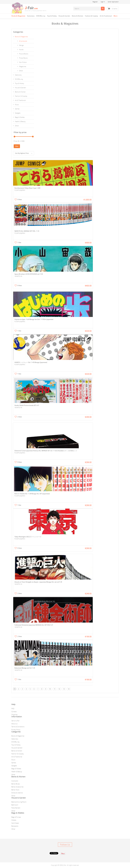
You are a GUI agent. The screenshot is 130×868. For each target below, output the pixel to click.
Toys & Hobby (52, 16)
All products (23, 41)
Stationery (31, 16)
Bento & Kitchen (77, 16)
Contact (14, 712)
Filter (17, 146)
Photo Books (23, 58)
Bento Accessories (17, 787)
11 (55, 689)
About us (14, 724)
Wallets (14, 820)
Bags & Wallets (20, 117)
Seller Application (113, 2)
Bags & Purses (16, 817)
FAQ (13, 709)
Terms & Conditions (18, 727)
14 (69, 689)
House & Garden (64, 16)
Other (21, 71)
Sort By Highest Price (24, 153)
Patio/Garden (16, 808)
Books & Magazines (18, 16)
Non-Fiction (23, 62)
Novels (21, 50)
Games (17, 109)
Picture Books (24, 54)
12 (59, 689)
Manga (21, 45)
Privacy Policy (16, 730)
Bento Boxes (16, 784)
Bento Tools (15, 790)
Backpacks (15, 826)
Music (17, 105)
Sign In (103, 2)
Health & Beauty (20, 121)
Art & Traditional (106, 16)
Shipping (14, 715)
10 (50, 689)
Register (95, 2)
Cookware (15, 781)
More (115, 16)
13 (64, 689)
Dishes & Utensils (17, 793)
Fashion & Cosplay (91, 16)
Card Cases (15, 823)
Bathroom (15, 805)
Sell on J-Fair (15, 721)
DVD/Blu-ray (41, 16)
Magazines (23, 66)
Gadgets (18, 113)
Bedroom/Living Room (19, 802)
